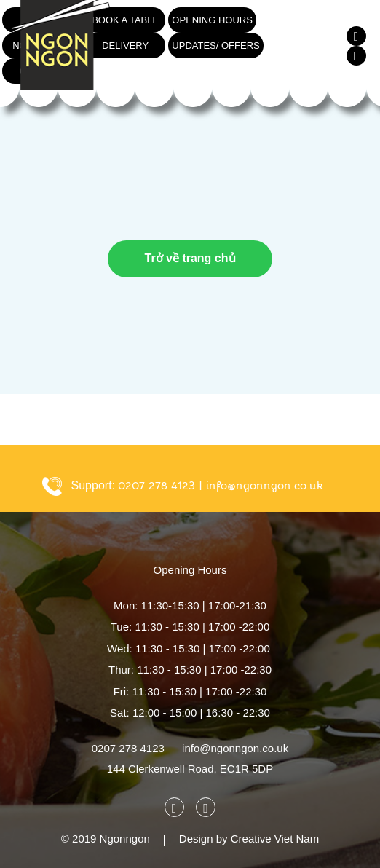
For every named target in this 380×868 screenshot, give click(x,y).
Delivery (125, 46)
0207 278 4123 (128, 748)
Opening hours (212, 20)
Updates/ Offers (215, 46)
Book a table (125, 20)
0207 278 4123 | (160, 486)
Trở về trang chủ (190, 258)
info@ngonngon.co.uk (265, 486)
